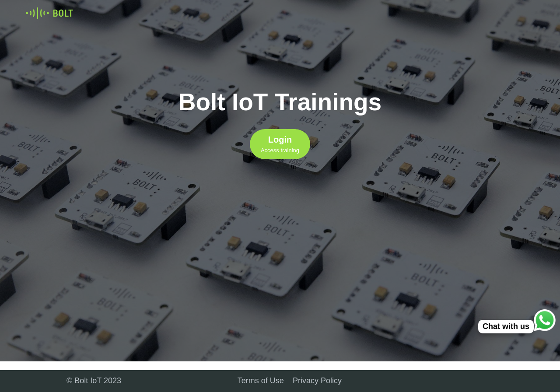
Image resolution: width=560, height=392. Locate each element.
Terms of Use (261, 381)
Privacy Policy (317, 381)
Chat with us (506, 326)
